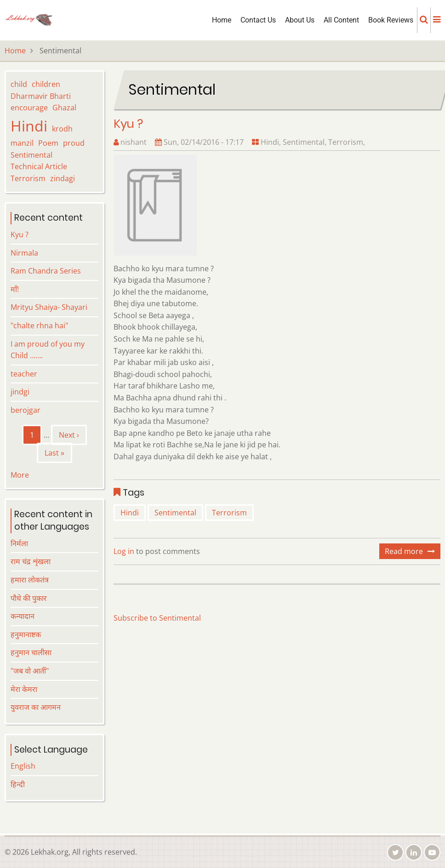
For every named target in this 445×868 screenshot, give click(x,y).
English (23, 766)
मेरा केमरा (24, 689)
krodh (62, 129)
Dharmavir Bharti (41, 96)
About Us (300, 20)
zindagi (63, 178)
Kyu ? (20, 234)
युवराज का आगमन (36, 707)
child (19, 84)
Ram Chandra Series (46, 271)
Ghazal (64, 108)
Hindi (270, 142)
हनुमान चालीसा (31, 652)
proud (74, 143)
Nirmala (24, 253)
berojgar (26, 410)
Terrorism (346, 142)
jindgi (20, 392)
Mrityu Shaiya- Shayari (49, 307)
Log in (124, 551)
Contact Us (258, 20)
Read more (413, 552)
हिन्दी (18, 784)
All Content (341, 20)
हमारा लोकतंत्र (30, 580)
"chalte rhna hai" (39, 325)
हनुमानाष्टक (26, 634)
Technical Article (39, 166)
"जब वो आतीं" (30, 671)
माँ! (15, 289)
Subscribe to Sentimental (157, 618)
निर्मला (19, 543)
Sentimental (304, 142)
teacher (24, 374)
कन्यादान (23, 616)
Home (222, 20)
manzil (22, 143)
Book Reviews (391, 20)
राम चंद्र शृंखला (31, 561)
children (46, 84)
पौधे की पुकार (29, 598)
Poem (48, 143)
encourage (29, 108)
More (20, 475)
